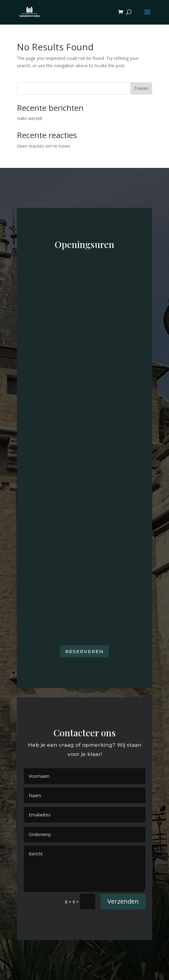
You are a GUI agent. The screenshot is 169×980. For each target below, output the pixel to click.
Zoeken (141, 88)
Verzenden (123, 901)
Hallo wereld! (30, 118)
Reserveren (85, 651)
